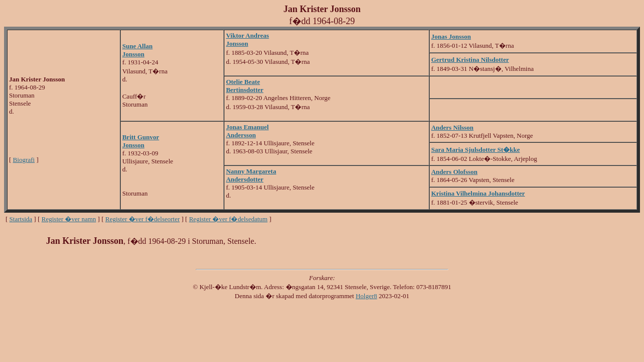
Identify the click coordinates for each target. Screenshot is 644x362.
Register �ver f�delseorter (142, 219)
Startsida (21, 219)
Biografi (24, 160)
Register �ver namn (69, 219)
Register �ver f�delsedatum (228, 219)
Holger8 (367, 296)
